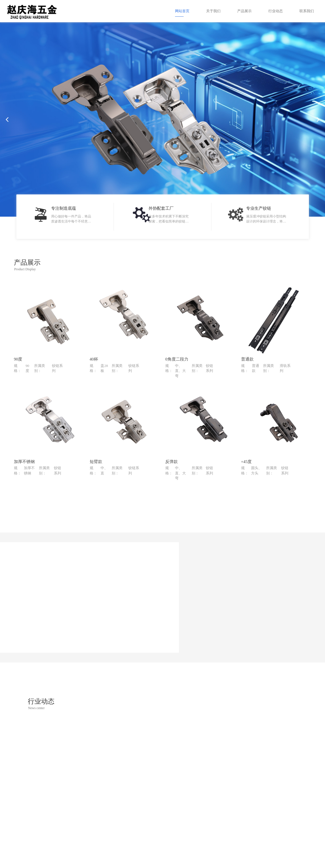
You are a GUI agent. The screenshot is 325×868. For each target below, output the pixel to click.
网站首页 (182, 11)
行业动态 (276, 11)
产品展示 (244, 11)
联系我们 (307, 11)
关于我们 (213, 11)
